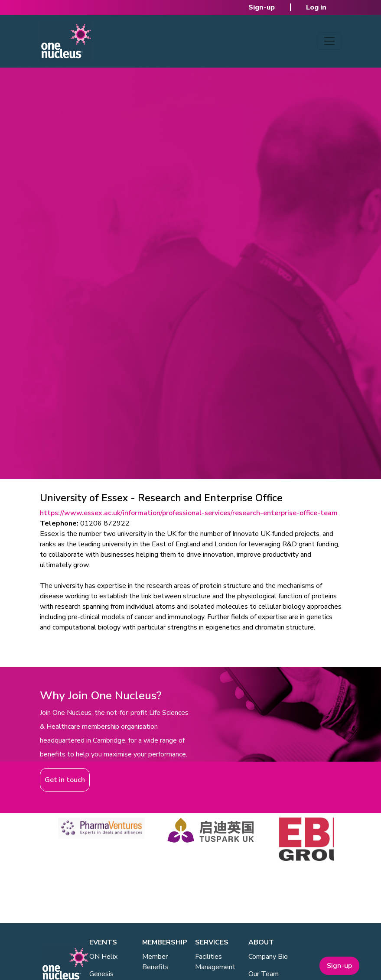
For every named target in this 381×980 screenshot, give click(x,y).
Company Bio (268, 957)
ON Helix (103, 957)
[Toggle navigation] (329, 41)
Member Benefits (155, 962)
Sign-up (262, 7)
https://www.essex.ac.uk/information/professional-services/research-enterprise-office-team (189, 513)
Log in (316, 7)
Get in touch (65, 780)
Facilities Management (215, 962)
